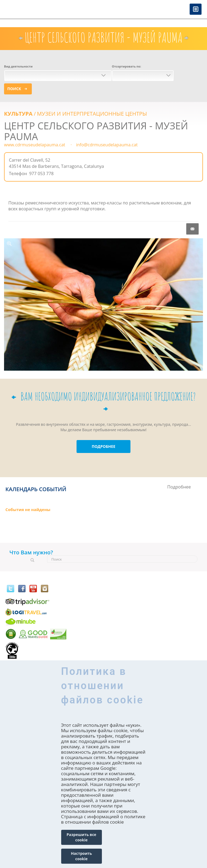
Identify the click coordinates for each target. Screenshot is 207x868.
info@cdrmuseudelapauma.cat (107, 145)
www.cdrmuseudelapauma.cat (35, 145)
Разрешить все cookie (81, 837)
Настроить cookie (81, 856)
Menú (196, 10)
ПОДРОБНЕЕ (103, 446)
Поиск (14, 89)
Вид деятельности (18, 66)
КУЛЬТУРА (18, 114)
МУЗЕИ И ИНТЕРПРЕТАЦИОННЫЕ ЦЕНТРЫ (92, 114)
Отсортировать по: (126, 66)
